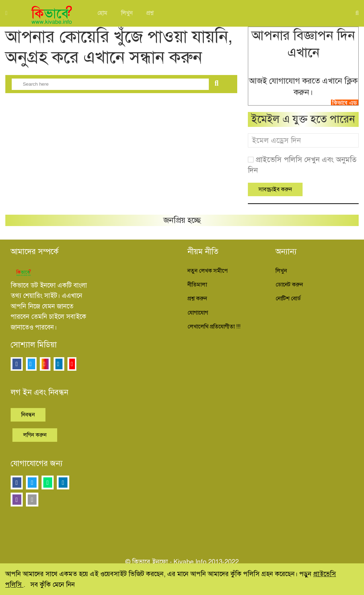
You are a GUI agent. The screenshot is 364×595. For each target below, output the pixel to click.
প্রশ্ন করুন (197, 299)
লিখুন (127, 13)
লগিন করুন (35, 435)
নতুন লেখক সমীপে (208, 271)
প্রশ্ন (150, 13)
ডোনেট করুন (289, 285)
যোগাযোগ (198, 313)
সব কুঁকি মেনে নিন (53, 585)
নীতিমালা (197, 285)
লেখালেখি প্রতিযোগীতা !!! (214, 327)
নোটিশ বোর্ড (288, 299)
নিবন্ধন (28, 415)
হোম (102, 13)
